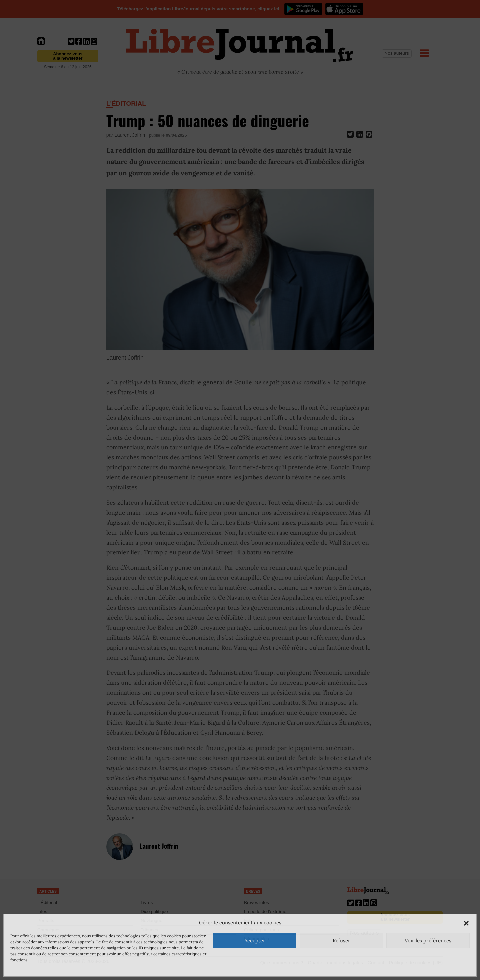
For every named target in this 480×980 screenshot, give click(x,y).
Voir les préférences (428, 940)
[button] (466, 923)
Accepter (255, 940)
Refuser (341, 940)
